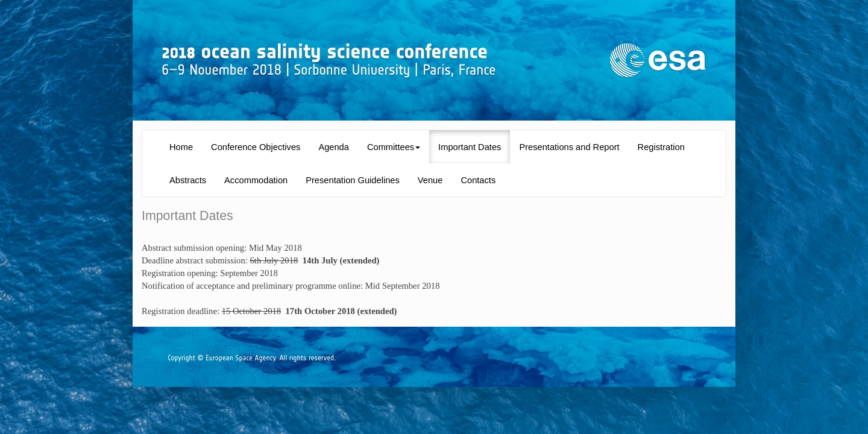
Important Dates (470, 147)
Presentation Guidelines (353, 180)
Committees (394, 147)
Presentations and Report (569, 147)
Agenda (334, 147)
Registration (661, 147)
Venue (430, 180)
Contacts (478, 180)
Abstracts (188, 180)
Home (181, 147)
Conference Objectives (256, 147)
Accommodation (256, 180)
